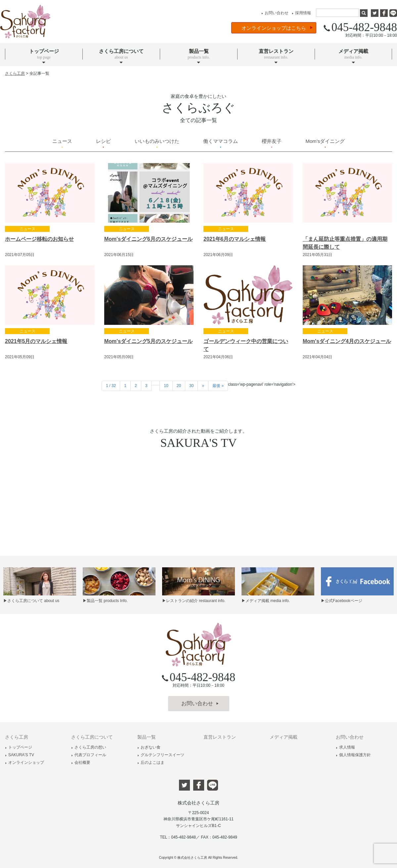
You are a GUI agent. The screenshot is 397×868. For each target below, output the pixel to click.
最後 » (218, 386)
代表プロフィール (89, 755)
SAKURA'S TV (20, 755)
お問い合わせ (274, 13)
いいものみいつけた (157, 143)
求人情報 (345, 747)
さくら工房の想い (89, 747)
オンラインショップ (24, 762)
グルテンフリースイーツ (161, 755)
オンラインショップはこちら (277, 28)
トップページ (19, 747)
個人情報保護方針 (353, 755)
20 (179, 386)
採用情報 (301, 13)
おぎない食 (149, 747)
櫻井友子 (272, 143)
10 (166, 386)
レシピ (103, 143)
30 (191, 386)
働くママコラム (221, 143)
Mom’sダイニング (325, 143)
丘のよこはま (151, 762)
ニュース (62, 143)
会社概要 (81, 762)
